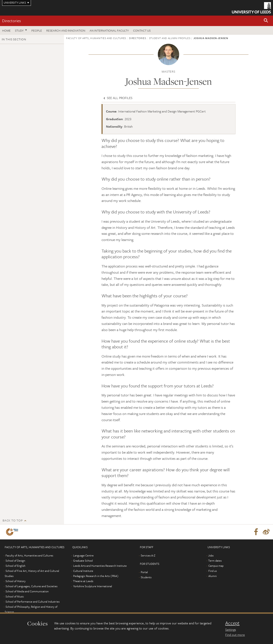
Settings (231, 629)
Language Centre (83, 555)
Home (6, 30)
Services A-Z (148, 555)
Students (146, 577)
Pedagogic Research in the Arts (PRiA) (96, 576)
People (37, 30)
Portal (144, 572)
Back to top (13, 520)
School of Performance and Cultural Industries (33, 602)
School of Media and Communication (27, 591)
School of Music (15, 596)
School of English (15, 566)
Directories (12, 21)
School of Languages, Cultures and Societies (31, 586)
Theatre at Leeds (83, 581)
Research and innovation (66, 30)
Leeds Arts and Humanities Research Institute (100, 566)
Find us (213, 571)
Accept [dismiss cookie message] (232, 623)
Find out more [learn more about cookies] (235, 635)
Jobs (211, 555)
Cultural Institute (83, 571)
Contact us (142, 30)
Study (19, 30)
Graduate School (83, 561)
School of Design (15, 561)
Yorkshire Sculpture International (93, 586)
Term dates (215, 561)
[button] (266, 21)
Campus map (216, 566)
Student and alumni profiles (170, 38)
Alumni (213, 576)
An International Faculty (109, 30)
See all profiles (118, 98)
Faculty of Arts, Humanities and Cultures (96, 38)
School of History (16, 581)
